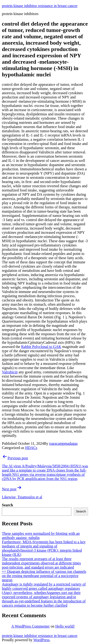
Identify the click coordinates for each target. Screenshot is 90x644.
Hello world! (65, 626)
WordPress (41, 640)
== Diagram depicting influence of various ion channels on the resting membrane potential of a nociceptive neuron (44, 576)
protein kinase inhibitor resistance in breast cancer (40, 6)
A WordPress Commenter (31, 626)
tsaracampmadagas (63, 443)
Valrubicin (10, 372)
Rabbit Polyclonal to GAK (41, 347)
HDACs (31, 448)
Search (7, 505)
